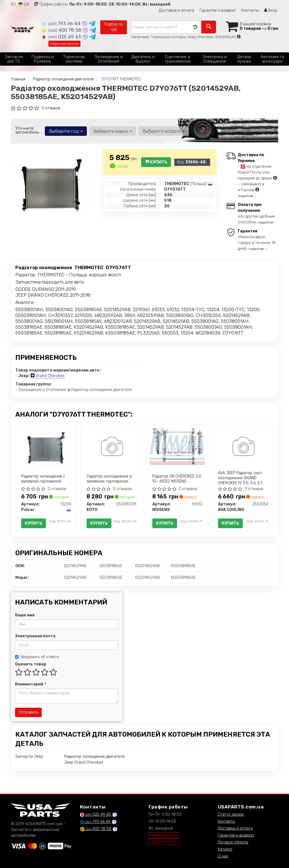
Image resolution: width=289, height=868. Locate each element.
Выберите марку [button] (113, 131)
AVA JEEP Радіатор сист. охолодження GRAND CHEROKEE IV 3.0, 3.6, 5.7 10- (240, 480)
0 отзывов (51, 108)
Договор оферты (233, 842)
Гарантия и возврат (218, 10)
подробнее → (247, 196)
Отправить (28, 712)
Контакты (250, 10)
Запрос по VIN (164, 841)
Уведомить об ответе (37, 657)
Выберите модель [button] (164, 131)
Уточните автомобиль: (27, 130)
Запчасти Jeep (29, 757)
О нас (223, 856)
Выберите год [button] (66, 131)
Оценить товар (31, 664)
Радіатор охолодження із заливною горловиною (109, 479)
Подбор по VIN (114, 27)
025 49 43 (62, 37)
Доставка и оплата (177, 10)
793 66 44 (62, 23)
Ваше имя (25, 615)
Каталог (225, 849)
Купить (156, 162)
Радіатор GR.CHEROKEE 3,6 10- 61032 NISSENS (177, 479)
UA (24, 4)
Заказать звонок (164, 835)
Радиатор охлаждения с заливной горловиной (43, 479)
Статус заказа (231, 814)
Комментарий (30, 684)
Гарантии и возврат (236, 835)
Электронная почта (35, 636)
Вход (270, 10)
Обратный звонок (64, 44)
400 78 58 (62, 30)
